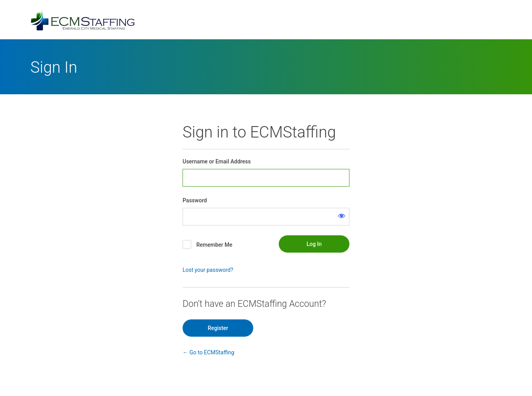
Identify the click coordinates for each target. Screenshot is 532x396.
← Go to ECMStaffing (208, 352)
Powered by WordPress (266, 20)
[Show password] (342, 216)
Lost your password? (208, 270)
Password (195, 200)
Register (218, 328)
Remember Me (214, 245)
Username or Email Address (217, 161)
